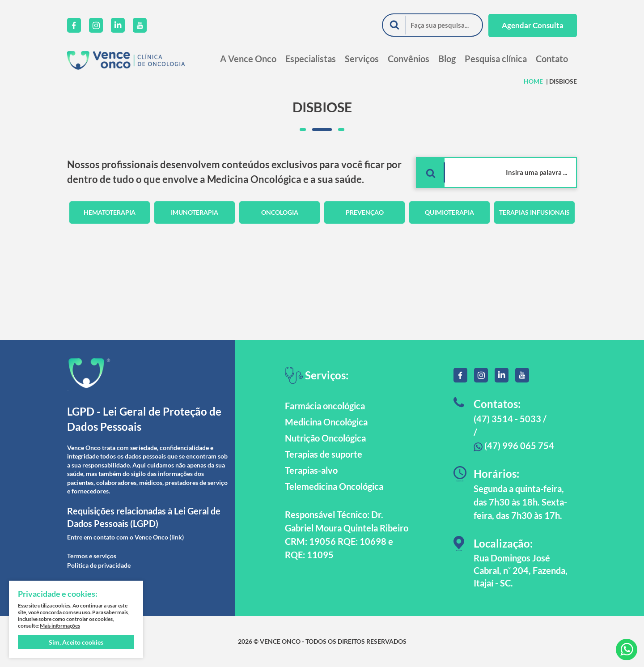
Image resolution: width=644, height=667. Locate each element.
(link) (177, 537)
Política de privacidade (99, 565)
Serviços (362, 59)
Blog (447, 59)
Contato (552, 59)
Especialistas (311, 59)
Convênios (409, 59)
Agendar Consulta (533, 25)
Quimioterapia (449, 212)
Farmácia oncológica (325, 406)
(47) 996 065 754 (514, 446)
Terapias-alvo (311, 470)
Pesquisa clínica (496, 59)
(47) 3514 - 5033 (507, 419)
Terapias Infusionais (534, 212)
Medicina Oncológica (326, 422)
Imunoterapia (195, 212)
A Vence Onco (248, 59)
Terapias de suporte (324, 454)
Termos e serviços (92, 556)
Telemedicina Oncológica (334, 486)
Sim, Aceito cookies (76, 642)
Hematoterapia (110, 212)
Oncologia (280, 212)
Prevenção (365, 212)
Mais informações (60, 626)
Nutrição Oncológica (325, 438)
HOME (533, 81)
